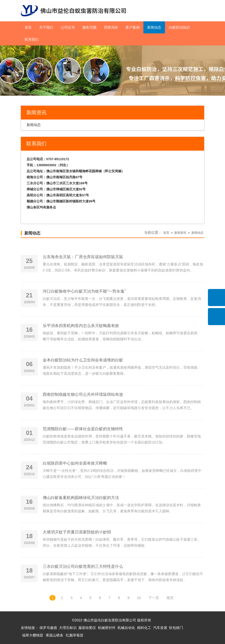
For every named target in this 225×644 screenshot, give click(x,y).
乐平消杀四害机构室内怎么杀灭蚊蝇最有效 (81, 343)
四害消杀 (111, 27)
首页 (28, 27)
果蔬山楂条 (54, 635)
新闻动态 (154, 27)
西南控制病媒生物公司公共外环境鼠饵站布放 (83, 411)
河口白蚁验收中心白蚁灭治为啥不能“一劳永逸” (84, 308)
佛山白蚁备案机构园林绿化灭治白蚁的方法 (81, 515)
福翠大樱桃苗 (33, 635)
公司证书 (68, 27)
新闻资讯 (180, 233)
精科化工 (144, 628)
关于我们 (46, 27)
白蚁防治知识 (179, 27)
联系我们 (32, 39)
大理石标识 (68, 628)
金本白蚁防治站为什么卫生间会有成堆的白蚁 (83, 377)
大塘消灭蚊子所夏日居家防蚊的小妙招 (77, 549)
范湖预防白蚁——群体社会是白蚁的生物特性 (83, 446)
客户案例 (133, 27)
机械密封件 (107, 628)
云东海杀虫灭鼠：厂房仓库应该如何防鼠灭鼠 (83, 274)
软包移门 (176, 628)
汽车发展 (160, 628)
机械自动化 (126, 628)
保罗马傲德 (48, 628)
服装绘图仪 (87, 628)
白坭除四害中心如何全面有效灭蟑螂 (75, 480)
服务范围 (89, 27)
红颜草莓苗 (75, 635)
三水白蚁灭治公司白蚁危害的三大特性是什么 (83, 583)
